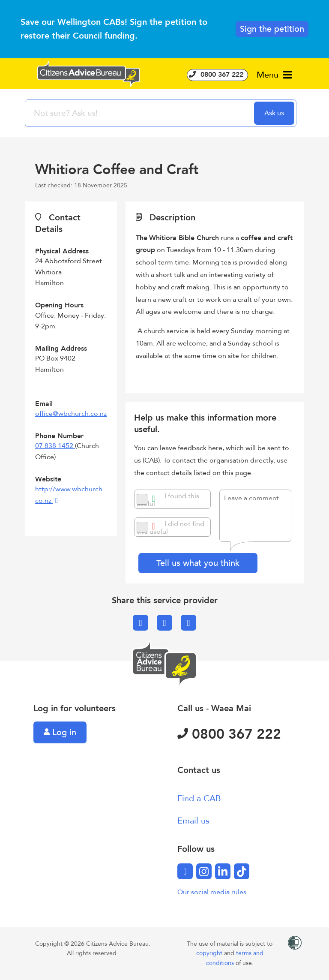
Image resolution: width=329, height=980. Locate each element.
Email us (193, 821)
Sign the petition (272, 29)
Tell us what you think (198, 563)
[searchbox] (141, 113)
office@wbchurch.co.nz (71, 414)
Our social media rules (212, 892)
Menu (274, 75)
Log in (60, 732)
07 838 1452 (55, 446)
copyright (210, 953)
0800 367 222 (217, 75)
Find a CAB (199, 798)
